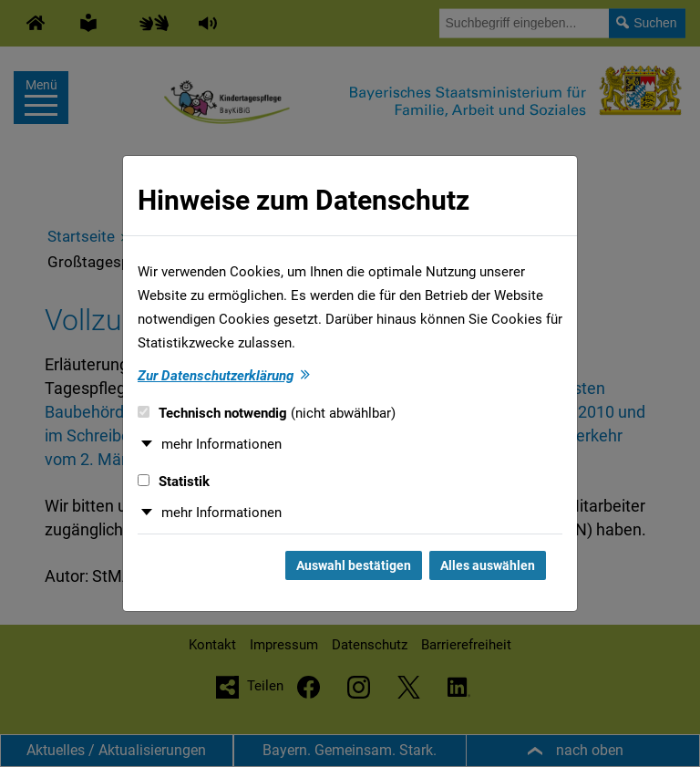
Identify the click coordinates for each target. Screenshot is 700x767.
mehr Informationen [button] (221, 444)
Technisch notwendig (267, 413)
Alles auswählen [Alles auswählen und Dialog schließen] (488, 565)
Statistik (174, 482)
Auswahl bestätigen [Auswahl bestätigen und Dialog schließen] (354, 565)
